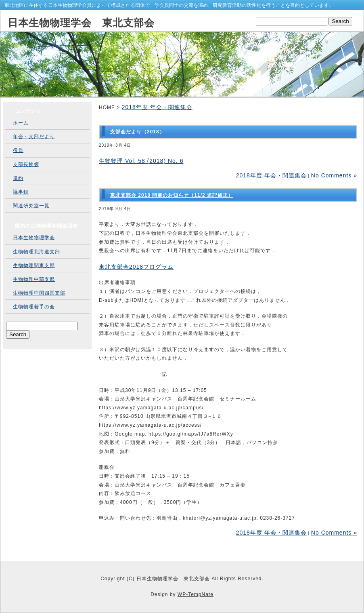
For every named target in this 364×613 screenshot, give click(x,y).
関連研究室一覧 (31, 206)
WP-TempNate (196, 594)
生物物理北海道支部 (37, 252)
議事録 (21, 192)
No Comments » (334, 175)
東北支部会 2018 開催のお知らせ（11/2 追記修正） (172, 195)
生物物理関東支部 (34, 265)
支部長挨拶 (26, 164)
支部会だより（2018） (137, 132)
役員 (18, 150)
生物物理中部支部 (34, 279)
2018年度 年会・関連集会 (157, 107)
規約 (18, 178)
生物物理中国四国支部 (39, 293)
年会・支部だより (34, 137)
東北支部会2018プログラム (136, 267)
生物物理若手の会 (34, 307)
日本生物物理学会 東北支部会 (81, 23)
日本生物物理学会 (34, 238)
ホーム (21, 123)
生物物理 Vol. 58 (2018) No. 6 (141, 161)
